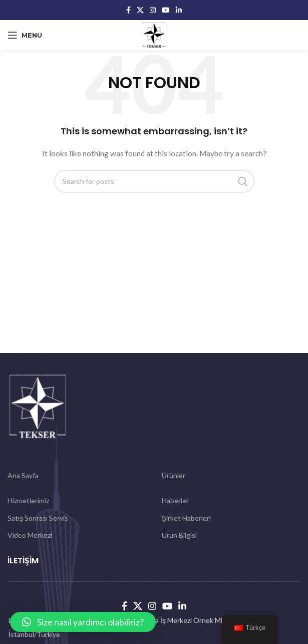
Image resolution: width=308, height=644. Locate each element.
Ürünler (174, 475)
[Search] (154, 181)
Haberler (175, 500)
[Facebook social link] (128, 10)
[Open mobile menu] (25, 35)
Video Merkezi (30, 535)
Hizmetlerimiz (28, 500)
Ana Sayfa (23, 475)
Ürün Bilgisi (179, 535)
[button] (83, 622)
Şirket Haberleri (186, 518)
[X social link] (140, 10)
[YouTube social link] (166, 10)
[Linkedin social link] (179, 10)
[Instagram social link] (153, 10)
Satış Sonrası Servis (38, 518)
